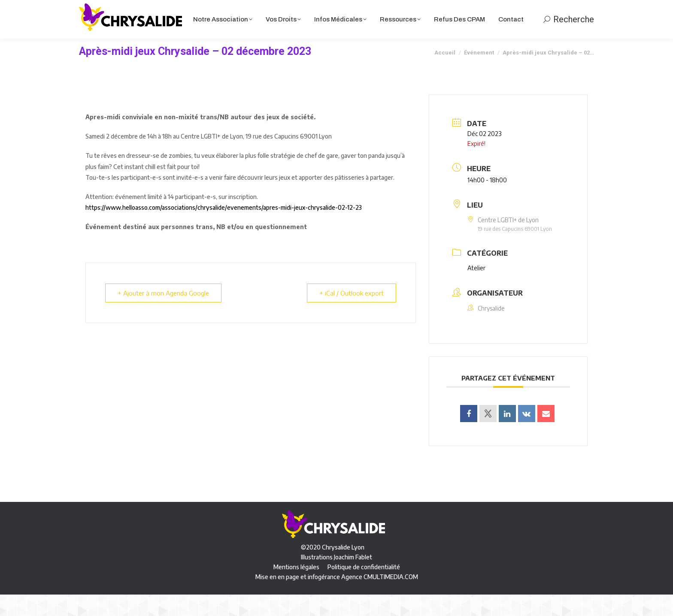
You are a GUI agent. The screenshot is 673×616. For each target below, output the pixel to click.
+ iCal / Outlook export (352, 314)
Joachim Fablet (353, 578)
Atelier (476, 289)
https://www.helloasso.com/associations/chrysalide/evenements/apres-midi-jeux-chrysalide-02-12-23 (224, 229)
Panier (490, 11)
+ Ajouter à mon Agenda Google (163, 314)
